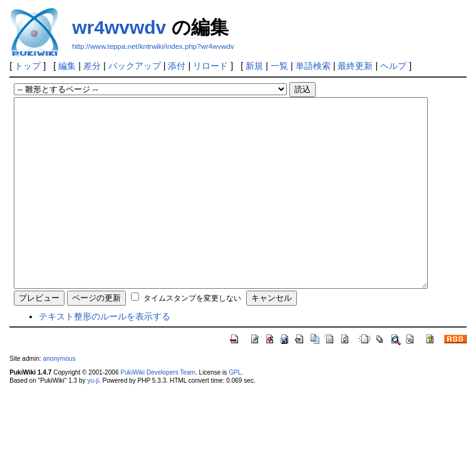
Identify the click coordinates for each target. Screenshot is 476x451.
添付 (177, 66)
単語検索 (313, 66)
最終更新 (355, 66)
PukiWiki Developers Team (158, 410)
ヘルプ (393, 66)
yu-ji (93, 418)
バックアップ (135, 66)
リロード (210, 66)
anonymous (59, 396)
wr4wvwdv (119, 27)
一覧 (279, 66)
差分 (92, 66)
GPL (235, 410)
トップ (28, 66)
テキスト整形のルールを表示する (105, 354)
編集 (67, 66)
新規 (254, 66)
